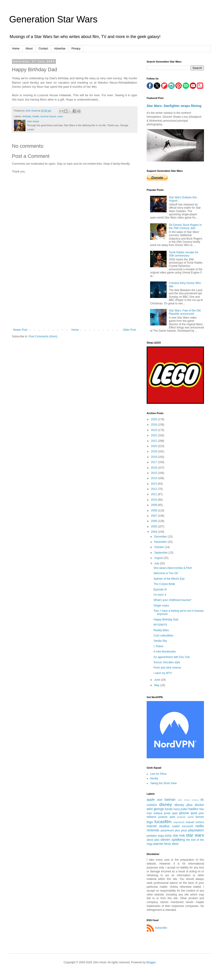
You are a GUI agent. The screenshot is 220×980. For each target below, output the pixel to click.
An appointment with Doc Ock (172, 657)
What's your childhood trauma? (172, 600)
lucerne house (48, 116)
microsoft (187, 826)
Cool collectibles (164, 636)
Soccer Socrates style (167, 662)
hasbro (193, 809)
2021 (154, 441)
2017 (154, 462)
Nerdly (154, 778)
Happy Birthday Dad (166, 620)
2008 (154, 510)
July (157, 563)
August (159, 558)
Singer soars (161, 606)
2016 (154, 468)
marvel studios (158, 826)
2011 (154, 494)
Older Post (129, 330)
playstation (196, 830)
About (29, 49)
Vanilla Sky (160, 641)
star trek (179, 835)
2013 (154, 484)
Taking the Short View (163, 783)
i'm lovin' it (160, 595)
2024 (154, 425)
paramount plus (170, 830)
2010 (154, 500)
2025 (154, 419)
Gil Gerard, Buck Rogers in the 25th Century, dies (185, 227)
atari (160, 800)
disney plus (184, 805)
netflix (200, 826)
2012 (154, 489)
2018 (154, 457)
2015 (154, 473)
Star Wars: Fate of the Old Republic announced (185, 312)
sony (168, 835)
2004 (154, 532)
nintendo (153, 830)
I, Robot (158, 646)
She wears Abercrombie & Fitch (173, 568)
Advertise (60, 49)
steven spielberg (173, 840)
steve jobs (153, 840)
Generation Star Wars (53, 19)
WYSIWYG (160, 625)
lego (150, 822)
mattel (176, 826)
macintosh (179, 822)
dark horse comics (188, 800)
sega (161, 836)
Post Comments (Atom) (43, 336)
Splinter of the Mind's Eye (169, 579)
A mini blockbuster (165, 652)
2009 (154, 505)
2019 (154, 451)
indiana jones (162, 813)
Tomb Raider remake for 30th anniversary (184, 254)
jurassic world (185, 817)
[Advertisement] (74, 300)
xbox (175, 844)
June (158, 680)
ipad (175, 813)
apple (151, 800)
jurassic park (167, 817)
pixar (184, 830)
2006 (154, 521)
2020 (154, 446)
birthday (27, 116)
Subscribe (161, 928)
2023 (154, 430)
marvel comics (195, 822)
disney (166, 804)
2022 (154, 435)
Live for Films (158, 774)
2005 (154, 527)
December (161, 537)
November (161, 542)
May (157, 685)
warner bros (162, 844)
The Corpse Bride (164, 584)
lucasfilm (163, 822)
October (159, 547)
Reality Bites (161, 630)
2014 (154, 478)
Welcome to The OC (166, 573)
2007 (154, 516)
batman (170, 800)
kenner (200, 817)
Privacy (76, 49)
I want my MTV (163, 673)
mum (60, 116)
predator (152, 836)
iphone (184, 813)
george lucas (163, 809)
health (36, 116)
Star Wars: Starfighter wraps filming (174, 106)
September (161, 553)
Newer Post (20, 330)
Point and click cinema (167, 668)
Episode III (160, 590)
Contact (43, 49)
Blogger (151, 962)
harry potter (180, 809)
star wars (195, 835)
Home (16, 49)
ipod (194, 813)
